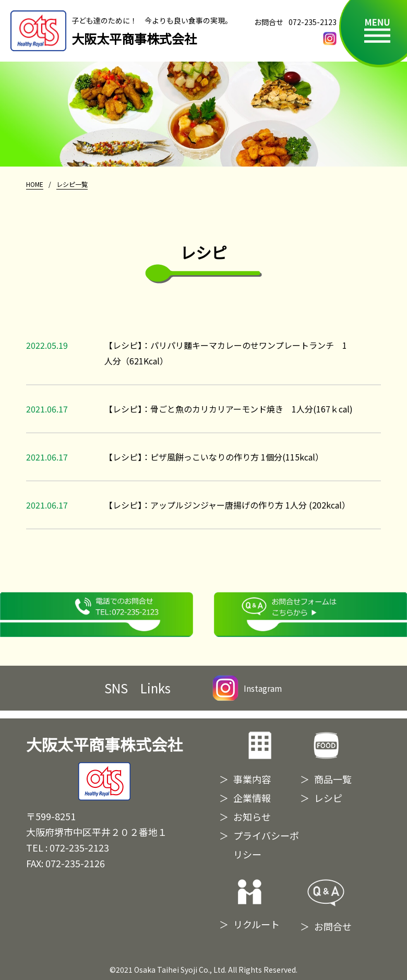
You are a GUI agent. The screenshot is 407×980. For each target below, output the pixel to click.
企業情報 (252, 798)
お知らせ (252, 817)
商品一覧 (333, 779)
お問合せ (333, 926)
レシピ (328, 798)
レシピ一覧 (72, 184)
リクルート (256, 924)
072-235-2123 (313, 22)
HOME (35, 184)
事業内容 (252, 779)
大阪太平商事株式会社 (104, 767)
